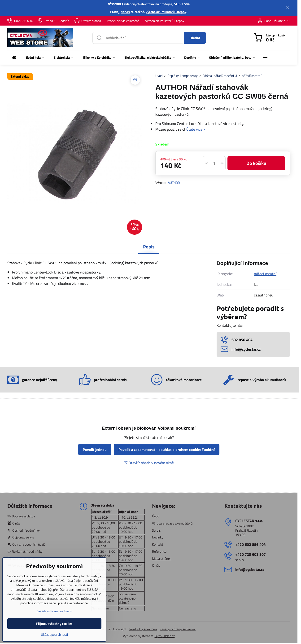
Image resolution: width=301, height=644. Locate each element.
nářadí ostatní (265, 274)
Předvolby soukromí (143, 629)
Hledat (195, 38)
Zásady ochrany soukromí (178, 629)
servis (125, 12)
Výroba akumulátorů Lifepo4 (166, 12)
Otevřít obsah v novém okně (149, 463)
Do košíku (256, 163)
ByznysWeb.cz (165, 636)
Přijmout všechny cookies (54, 638)
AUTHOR (174, 183)
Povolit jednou (95, 450)
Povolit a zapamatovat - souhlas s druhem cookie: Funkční (167, 450)
